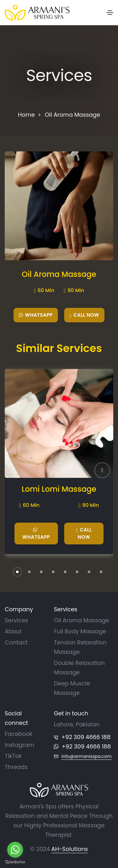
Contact (16, 642)
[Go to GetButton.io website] (15, 862)
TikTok (13, 756)
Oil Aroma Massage (59, 274)
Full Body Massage (80, 631)
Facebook (19, 734)
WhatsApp (36, 315)
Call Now (84, 315)
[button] (102, 470)
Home (26, 115)
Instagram (20, 745)
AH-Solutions (70, 849)
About (13, 631)
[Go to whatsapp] (15, 850)
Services (16, 620)
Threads (16, 767)
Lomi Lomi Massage (59, 489)
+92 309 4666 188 (86, 737)
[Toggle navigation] (110, 13)
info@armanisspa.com (87, 756)
